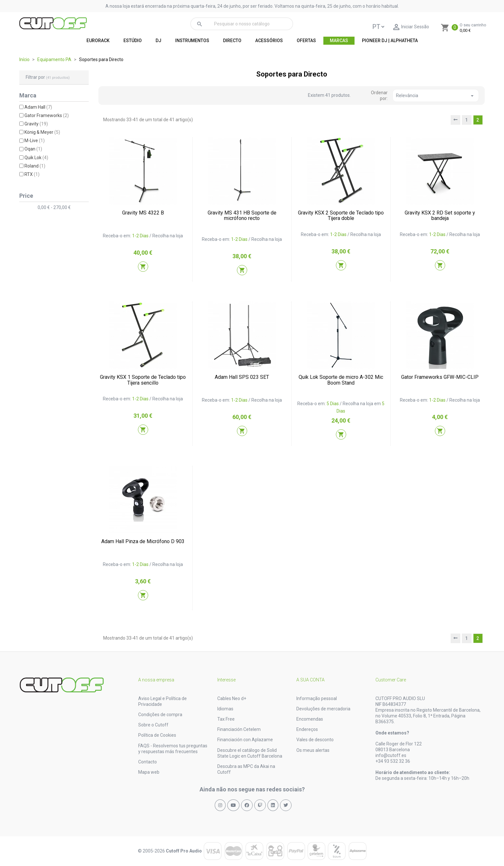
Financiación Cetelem (239, 729)
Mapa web (149, 772)
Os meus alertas (313, 750)
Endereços (307, 729)
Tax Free (226, 719)
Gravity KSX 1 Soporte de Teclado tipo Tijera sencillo (143, 380)
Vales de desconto (315, 740)
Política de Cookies (157, 735)
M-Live (35, 141)
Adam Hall (38, 107)
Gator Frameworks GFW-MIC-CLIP (440, 377)
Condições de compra (160, 715)
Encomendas (310, 719)
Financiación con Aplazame (245, 740)
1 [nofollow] (467, 120)
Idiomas (225, 709)
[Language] (378, 27)
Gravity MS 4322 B (143, 213)
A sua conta (310, 680)
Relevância (436, 96)
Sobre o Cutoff (153, 725)
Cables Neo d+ (232, 698)
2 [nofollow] (478, 120)
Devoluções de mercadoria (323, 709)
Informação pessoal (317, 698)
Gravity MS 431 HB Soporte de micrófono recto (242, 216)
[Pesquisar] (242, 24)
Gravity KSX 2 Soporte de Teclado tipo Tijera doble (341, 216)
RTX (32, 174)
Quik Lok (36, 158)
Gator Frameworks (47, 115)
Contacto (148, 762)
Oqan (33, 149)
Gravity (36, 124)
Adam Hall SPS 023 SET (242, 377)
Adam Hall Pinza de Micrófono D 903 (143, 541)
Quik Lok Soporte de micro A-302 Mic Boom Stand (341, 380)
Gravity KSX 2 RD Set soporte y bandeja (440, 216)
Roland (35, 166)
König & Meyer (42, 132)
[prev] (455, 120)
